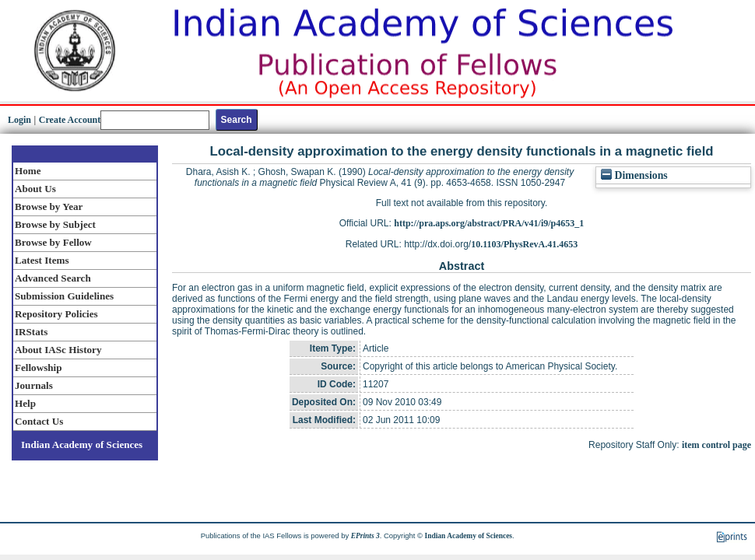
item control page (716, 445)
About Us (35, 189)
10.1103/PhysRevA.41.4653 (524, 244)
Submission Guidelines (64, 296)
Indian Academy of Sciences (82, 444)
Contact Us (39, 421)
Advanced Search (53, 278)
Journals (34, 385)
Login (19, 120)
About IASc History (58, 350)
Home (28, 171)
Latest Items (42, 260)
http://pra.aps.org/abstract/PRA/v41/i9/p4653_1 (489, 223)
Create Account (70, 120)
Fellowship (38, 367)
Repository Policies (56, 314)
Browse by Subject (55, 224)
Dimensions (634, 175)
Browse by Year (49, 206)
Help (25, 403)
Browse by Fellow (53, 242)
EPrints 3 (365, 536)
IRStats (31, 332)
